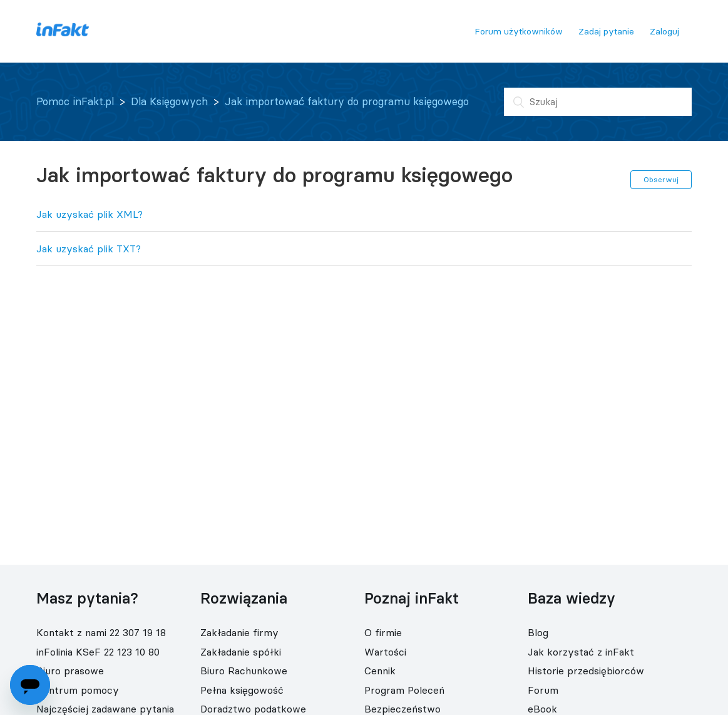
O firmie (383, 632)
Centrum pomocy (78, 690)
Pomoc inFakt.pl (75, 101)
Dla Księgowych (169, 101)
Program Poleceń (404, 690)
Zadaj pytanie (606, 31)
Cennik (380, 671)
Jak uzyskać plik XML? (90, 214)
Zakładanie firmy (239, 632)
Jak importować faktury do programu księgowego (347, 101)
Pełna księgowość (242, 690)
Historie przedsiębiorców (586, 671)
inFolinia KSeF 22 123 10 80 (98, 652)
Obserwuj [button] (661, 179)
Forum (543, 690)
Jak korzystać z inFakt (581, 652)
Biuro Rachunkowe (244, 671)
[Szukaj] (598, 102)
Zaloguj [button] (664, 31)
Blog (538, 632)
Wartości (385, 652)
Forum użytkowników (519, 31)
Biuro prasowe (70, 671)
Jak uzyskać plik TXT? (89, 249)
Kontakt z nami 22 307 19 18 (101, 632)
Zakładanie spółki (241, 652)
